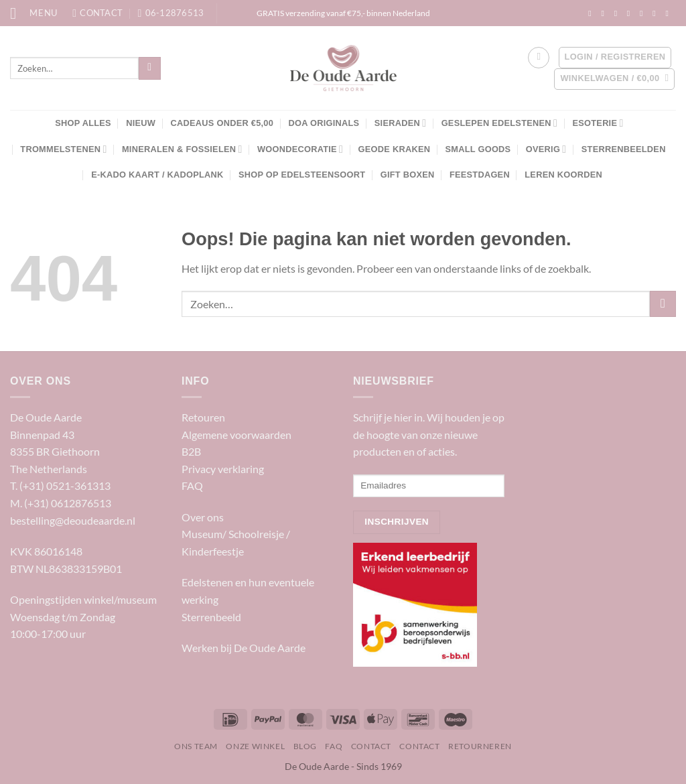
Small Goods (478, 149)
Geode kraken (395, 149)
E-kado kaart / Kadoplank (157, 175)
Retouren (203, 417)
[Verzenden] (150, 68)
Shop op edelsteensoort (302, 175)
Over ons (203, 517)
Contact (371, 746)
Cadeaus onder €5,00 (222, 123)
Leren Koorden (563, 175)
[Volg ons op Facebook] (592, 13)
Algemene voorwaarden (236, 435)
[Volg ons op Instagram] (605, 13)
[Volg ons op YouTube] (669, 13)
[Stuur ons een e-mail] (644, 13)
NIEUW (141, 123)
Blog (305, 746)
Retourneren (480, 746)
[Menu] (34, 13)
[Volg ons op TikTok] (618, 13)
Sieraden (400, 123)
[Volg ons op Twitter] (631, 13)
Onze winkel (255, 746)
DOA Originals (324, 123)
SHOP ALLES (83, 123)
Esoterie (598, 123)
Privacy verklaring (223, 469)
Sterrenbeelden (624, 149)
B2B (191, 451)
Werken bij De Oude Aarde (244, 648)
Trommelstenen (63, 149)
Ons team (196, 746)
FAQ (192, 485)
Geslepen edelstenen (499, 123)
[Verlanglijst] (539, 58)
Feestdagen (480, 175)
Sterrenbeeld (211, 617)
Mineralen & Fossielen (182, 149)
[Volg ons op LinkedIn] (657, 13)
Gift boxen (408, 175)
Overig (546, 149)
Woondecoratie (300, 149)
